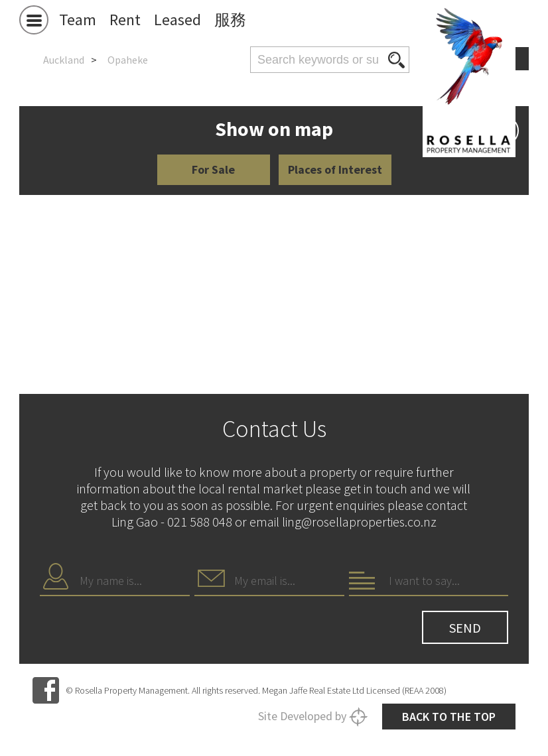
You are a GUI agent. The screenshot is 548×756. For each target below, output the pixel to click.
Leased (177, 20)
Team (78, 20)
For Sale (213, 169)
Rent (125, 20)
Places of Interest (335, 169)
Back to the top (449, 717)
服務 (230, 20)
